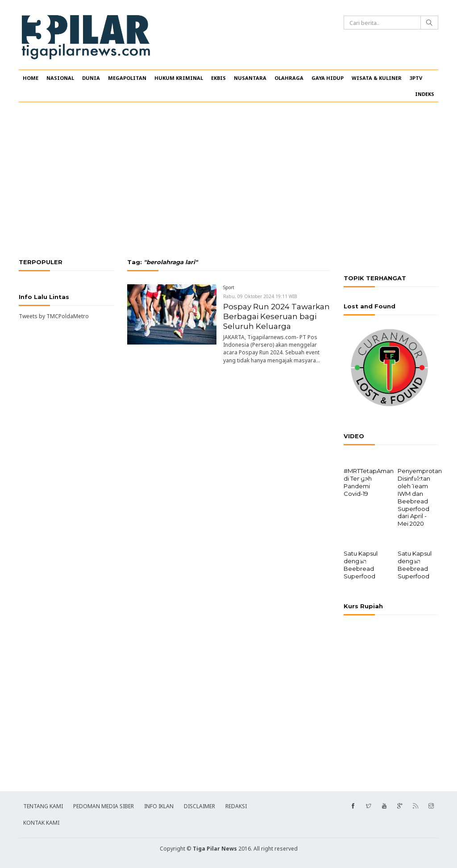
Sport (229, 287)
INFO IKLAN (159, 805)
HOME (31, 78)
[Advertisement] (228, 180)
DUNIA (91, 78)
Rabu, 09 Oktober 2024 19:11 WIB (260, 296)
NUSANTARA (250, 78)
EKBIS (218, 78)
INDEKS (425, 94)
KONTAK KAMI (41, 822)
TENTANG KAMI (43, 805)
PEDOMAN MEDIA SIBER (104, 805)
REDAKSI (236, 805)
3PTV (416, 78)
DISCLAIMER (199, 805)
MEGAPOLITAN (127, 78)
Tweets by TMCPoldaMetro (54, 316)
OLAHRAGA (289, 78)
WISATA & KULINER (377, 78)
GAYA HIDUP (328, 78)
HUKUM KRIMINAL (179, 78)
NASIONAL (60, 78)
